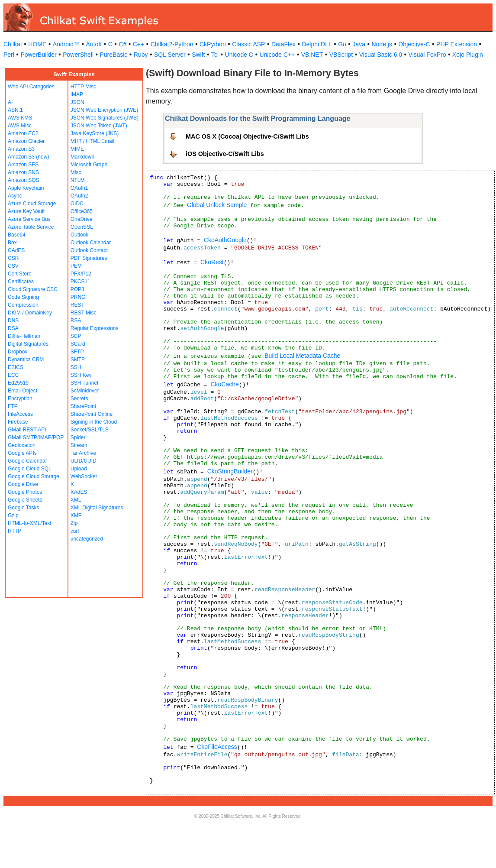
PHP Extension (457, 44)
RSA (76, 321)
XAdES (79, 492)
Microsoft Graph (89, 165)
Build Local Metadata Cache (302, 356)
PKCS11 (81, 282)
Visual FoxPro (427, 55)
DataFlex (283, 44)
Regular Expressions (95, 328)
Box (12, 243)
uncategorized (87, 539)
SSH (76, 367)
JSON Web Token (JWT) (99, 126)
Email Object (23, 391)
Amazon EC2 (23, 133)
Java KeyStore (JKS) (95, 133)
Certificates (21, 282)
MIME (77, 149)
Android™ (66, 44)
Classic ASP (248, 44)
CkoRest (212, 262)
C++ (138, 44)
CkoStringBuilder (230, 471)
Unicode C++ (277, 55)
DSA (13, 328)
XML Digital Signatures (97, 508)
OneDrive (82, 219)
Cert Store (20, 274)
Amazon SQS (24, 180)
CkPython (213, 44)
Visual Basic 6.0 (381, 55)
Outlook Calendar (91, 243)
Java (359, 44)
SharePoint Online (92, 414)
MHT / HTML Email (92, 141)
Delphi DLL (317, 44)
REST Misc (84, 313)
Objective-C (414, 44)
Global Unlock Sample (217, 205)
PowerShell (78, 55)
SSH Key (81, 375)
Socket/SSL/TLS (90, 430)
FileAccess (20, 414)
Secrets (79, 398)
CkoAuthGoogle (225, 240)
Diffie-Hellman (24, 336)
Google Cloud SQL (30, 469)
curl (75, 531)
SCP (76, 336)
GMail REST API (27, 430)
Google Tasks (24, 508)
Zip (74, 523)
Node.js (382, 44)
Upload (79, 469)
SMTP (78, 360)
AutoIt (94, 44)
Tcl (215, 55)
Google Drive (23, 484)
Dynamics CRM (26, 360)
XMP (76, 515)
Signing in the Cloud (94, 422)
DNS (13, 321)
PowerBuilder (38, 55)
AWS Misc (20, 126)
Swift (198, 55)
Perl (9, 55)
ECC (13, 375)
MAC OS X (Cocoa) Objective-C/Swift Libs (247, 136)
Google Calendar (27, 461)
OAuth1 (79, 188)
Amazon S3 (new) (28, 157)
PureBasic (114, 55)
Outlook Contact (89, 250)
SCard (78, 344)
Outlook (79, 235)
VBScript (341, 55)
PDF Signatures (89, 258)
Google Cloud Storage (34, 476)
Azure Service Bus (29, 219)
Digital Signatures (28, 344)
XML (76, 500)
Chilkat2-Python (172, 44)
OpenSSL (82, 227)
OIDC (77, 204)
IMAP (77, 94)
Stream (79, 445)
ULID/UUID (84, 461)
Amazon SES (23, 165)
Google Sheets (25, 500)
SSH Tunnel (84, 383)
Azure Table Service (31, 227)
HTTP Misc (83, 87)
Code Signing (23, 297)
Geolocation (22, 445)
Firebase (18, 422)
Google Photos (25, 492)
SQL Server (170, 55)
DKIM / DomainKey (30, 313)
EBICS (16, 367)
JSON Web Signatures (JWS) (105, 118)
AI (10, 102)
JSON (77, 102)
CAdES (16, 250)
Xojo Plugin (468, 55)
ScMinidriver (85, 391)
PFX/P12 (81, 274)
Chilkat (13, 44)
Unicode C (239, 55)
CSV (13, 266)
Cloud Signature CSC (33, 289)
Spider (78, 437)
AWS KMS (20, 118)
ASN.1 (15, 110)
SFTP (77, 352)
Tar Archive (83, 453)
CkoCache (224, 384)
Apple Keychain (26, 188)
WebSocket (84, 476)
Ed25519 (18, 383)
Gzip (13, 515)
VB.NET (312, 55)
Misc (76, 172)
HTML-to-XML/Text (30, 523)
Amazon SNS (23, 172)
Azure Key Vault (26, 211)
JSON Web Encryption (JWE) (104, 110)
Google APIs (22, 453)
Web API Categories (31, 87)
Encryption (20, 398)
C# (122, 44)
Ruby (141, 55)
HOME (37, 44)
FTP (13, 406)
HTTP (14, 531)
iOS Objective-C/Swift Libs (225, 154)
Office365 (82, 211)
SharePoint (83, 406)
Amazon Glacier (26, 141)
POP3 (77, 289)
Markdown (82, 157)
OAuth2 (79, 196)
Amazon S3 (21, 149)
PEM (76, 266)
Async (15, 196)
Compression (23, 305)
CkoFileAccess (217, 747)
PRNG (78, 297)
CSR (13, 258)
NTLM (78, 180)
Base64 (17, 235)
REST (77, 305)
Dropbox (18, 352)
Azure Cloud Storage (32, 204)
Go (342, 44)
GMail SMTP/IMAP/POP (36, 437)
